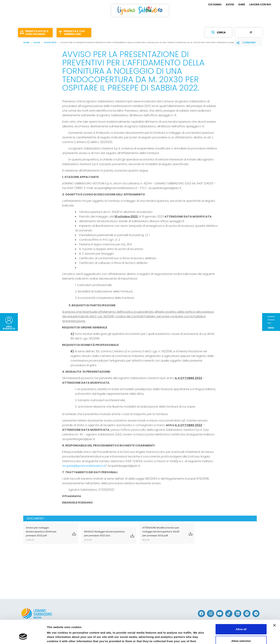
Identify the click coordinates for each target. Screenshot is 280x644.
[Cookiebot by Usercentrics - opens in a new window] (23, 637)
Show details (187, 637)
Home (26, 42)
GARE (242, 4)
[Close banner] (274, 605)
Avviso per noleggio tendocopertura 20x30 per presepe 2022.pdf (46, 534)
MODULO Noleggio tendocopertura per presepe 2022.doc (104, 536)
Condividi (249, 43)
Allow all (241, 609)
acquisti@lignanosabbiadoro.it (84, 466)
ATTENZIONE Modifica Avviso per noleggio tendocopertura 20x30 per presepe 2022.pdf (163, 534)
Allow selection (241, 621)
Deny (241, 632)
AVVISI (230, 4)
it (249, 32)
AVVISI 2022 (50, 42)
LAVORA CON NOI (260, 4)
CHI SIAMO (215, 4)
